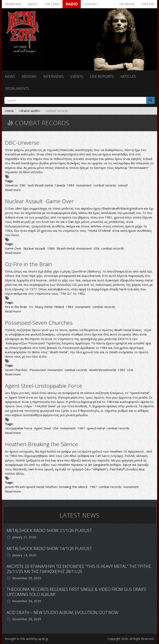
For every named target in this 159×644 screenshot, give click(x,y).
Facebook (127, 4)
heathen (52, 487)
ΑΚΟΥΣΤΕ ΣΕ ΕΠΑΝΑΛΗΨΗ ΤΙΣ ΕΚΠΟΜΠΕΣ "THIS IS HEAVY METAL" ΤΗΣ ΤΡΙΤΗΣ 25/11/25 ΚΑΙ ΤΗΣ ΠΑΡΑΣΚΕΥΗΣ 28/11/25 (79, 569)
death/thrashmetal (103, 370)
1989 (71, 185)
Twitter (148, 4)
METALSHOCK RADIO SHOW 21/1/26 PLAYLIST (49, 530)
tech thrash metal (40, 185)
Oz (31, 307)
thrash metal (66, 248)
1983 (70, 307)
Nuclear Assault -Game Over (39, 201)
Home (9, 111)
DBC (23, 185)
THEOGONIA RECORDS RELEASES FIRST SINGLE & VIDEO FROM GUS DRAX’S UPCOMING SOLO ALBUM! (76, 592)
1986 (51, 248)
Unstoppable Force (19, 428)
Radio (72, 4)
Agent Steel (42, 428)
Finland (59, 307)
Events (77, 76)
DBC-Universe (22, 143)
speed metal (96, 428)
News (10, 76)
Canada (60, 185)
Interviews (54, 76)
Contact (91, 4)
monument (84, 185)
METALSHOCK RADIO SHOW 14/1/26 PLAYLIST (49, 548)
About (33, 4)
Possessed (37, 370)
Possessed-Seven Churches (39, 323)
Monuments (17, 88)
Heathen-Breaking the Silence (42, 444)
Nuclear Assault (34, 248)
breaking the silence (73, 487)
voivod (123, 185)
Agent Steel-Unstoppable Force (44, 386)
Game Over (13, 248)
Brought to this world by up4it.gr (27, 639)
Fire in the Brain (16, 307)
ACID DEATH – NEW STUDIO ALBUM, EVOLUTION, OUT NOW (62, 612)
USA (96, 248)
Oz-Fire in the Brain (29, 264)
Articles (128, 76)
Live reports (102, 76)
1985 (122, 370)
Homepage (13, 4)
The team (52, 4)
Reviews (29, 76)
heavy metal (44, 307)
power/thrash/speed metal (24, 487)
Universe (11, 185)
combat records (105, 185)
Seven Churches (16, 370)
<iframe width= (30, 111)
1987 (81, 428)
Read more (13, 190)
